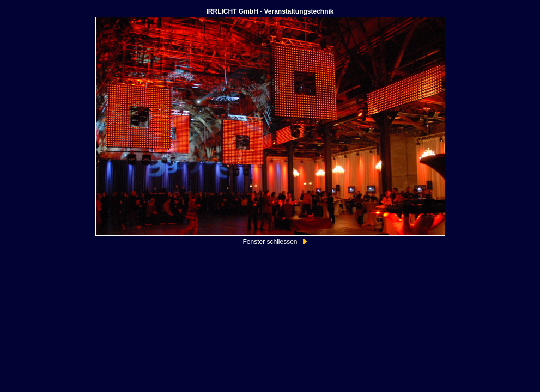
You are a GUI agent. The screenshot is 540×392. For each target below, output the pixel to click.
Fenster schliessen (270, 242)
